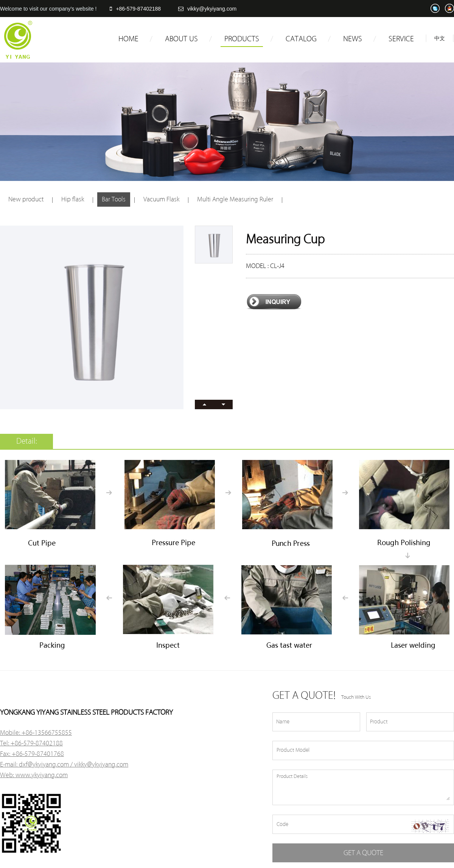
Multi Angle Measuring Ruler (235, 199)
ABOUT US (181, 39)
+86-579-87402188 (135, 9)
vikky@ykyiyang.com (207, 9)
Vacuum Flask (161, 199)
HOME (128, 39)
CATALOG (301, 39)
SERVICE (401, 39)
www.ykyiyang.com (42, 775)
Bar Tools (114, 199)
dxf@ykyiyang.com (44, 764)
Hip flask (73, 199)
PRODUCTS (242, 39)
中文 (440, 38)
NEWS (353, 39)
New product (26, 199)
